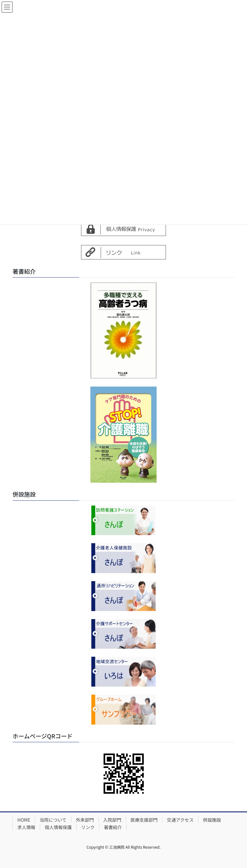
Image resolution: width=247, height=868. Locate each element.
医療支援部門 (144, 820)
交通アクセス (180, 820)
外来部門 (85, 820)
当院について (53, 820)
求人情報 (26, 827)
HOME (24, 820)
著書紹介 (113, 827)
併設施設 (212, 820)
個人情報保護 (58, 827)
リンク (88, 827)
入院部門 (112, 820)
